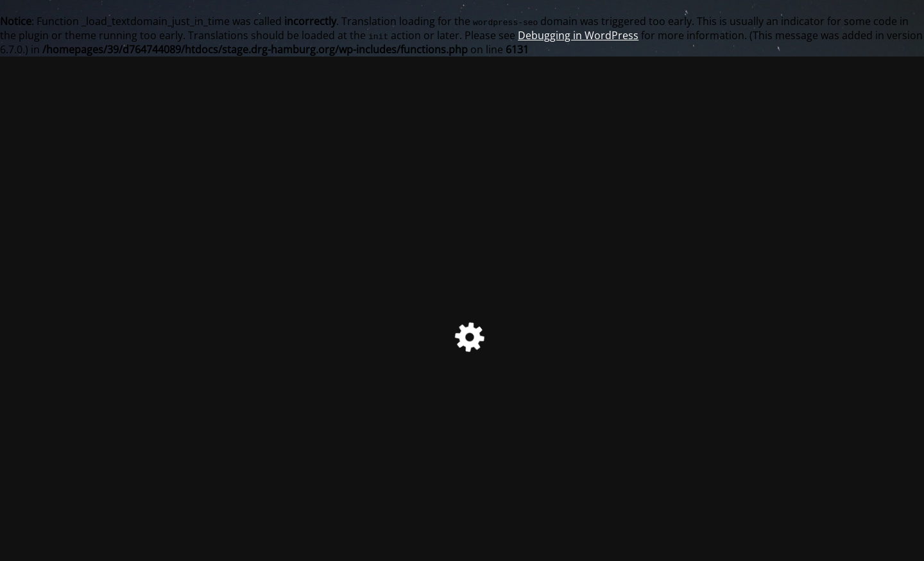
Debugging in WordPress (578, 35)
